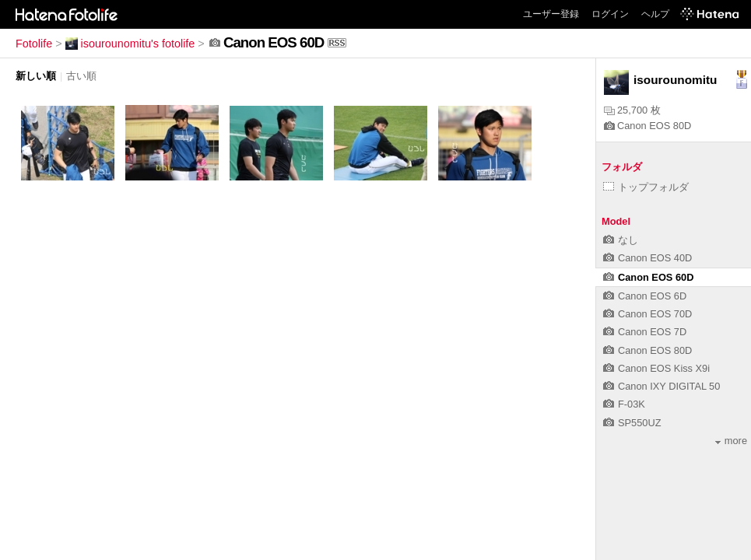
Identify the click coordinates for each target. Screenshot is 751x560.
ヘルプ (655, 14)
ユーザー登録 (551, 14)
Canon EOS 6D (645, 296)
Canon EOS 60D (648, 277)
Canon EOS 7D (645, 332)
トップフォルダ (646, 187)
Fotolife (34, 44)
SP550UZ (632, 423)
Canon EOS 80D (647, 126)
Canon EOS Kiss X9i (656, 368)
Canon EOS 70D (647, 314)
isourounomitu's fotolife (130, 44)
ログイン (610, 14)
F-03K (624, 404)
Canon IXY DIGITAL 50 (662, 386)
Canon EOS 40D (647, 258)
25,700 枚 (632, 110)
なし (621, 240)
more (731, 441)
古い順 (81, 76)
